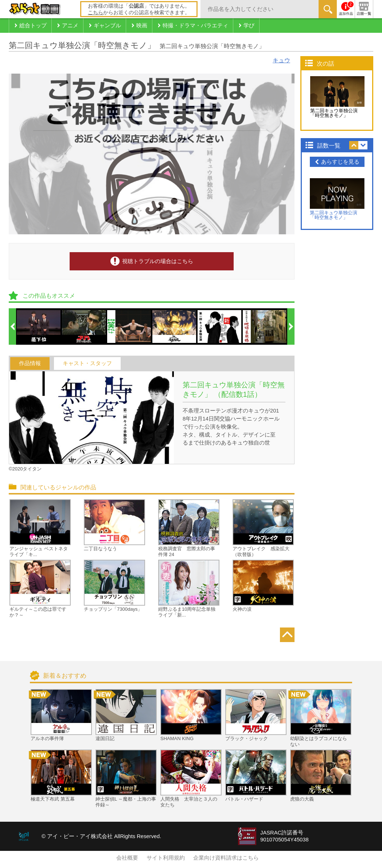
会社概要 (127, 858)
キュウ (281, 60)
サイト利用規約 (166, 858)
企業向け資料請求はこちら (226, 858)
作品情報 (30, 363)
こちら (95, 12)
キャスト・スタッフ (87, 363)
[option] (39, 327)
